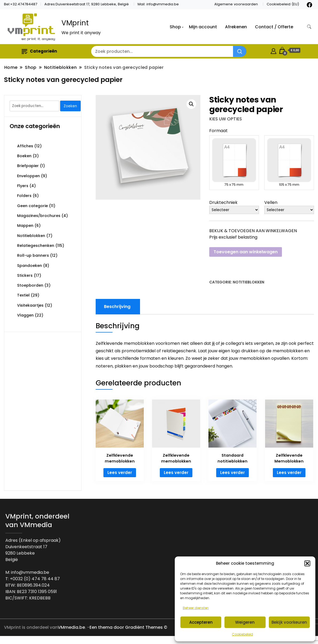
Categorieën (39, 51)
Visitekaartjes (30, 305)
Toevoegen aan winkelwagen (246, 252)
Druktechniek (223, 202)
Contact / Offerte (274, 27)
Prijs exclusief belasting (233, 237)
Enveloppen (28, 176)
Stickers (25, 275)
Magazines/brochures (39, 216)
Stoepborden (30, 285)
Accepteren (201, 622)
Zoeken (70, 106)
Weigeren (245, 622)
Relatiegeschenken (36, 246)
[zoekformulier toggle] (309, 27)
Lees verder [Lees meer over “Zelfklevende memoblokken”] (120, 473)
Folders (24, 196)
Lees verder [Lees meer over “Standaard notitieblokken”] (232, 473)
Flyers (23, 186)
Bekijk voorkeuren (289, 622)
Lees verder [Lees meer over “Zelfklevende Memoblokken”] (289, 473)
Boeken (24, 156)
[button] (307, 563)
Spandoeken (30, 266)
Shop (175, 27)
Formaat (218, 131)
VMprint (75, 23)
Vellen (271, 202)
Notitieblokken (249, 282)
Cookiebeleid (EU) (283, 4)
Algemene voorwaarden (236, 4)
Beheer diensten (196, 608)
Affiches (25, 146)
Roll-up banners (33, 255)
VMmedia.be (71, 627)
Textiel (23, 295)
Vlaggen (25, 315)
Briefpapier (28, 166)
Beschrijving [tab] (117, 307)
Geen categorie (32, 206)
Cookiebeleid (243, 634)
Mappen (25, 226)
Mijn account (203, 27)
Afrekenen (236, 27)
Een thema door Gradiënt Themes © (128, 627)
